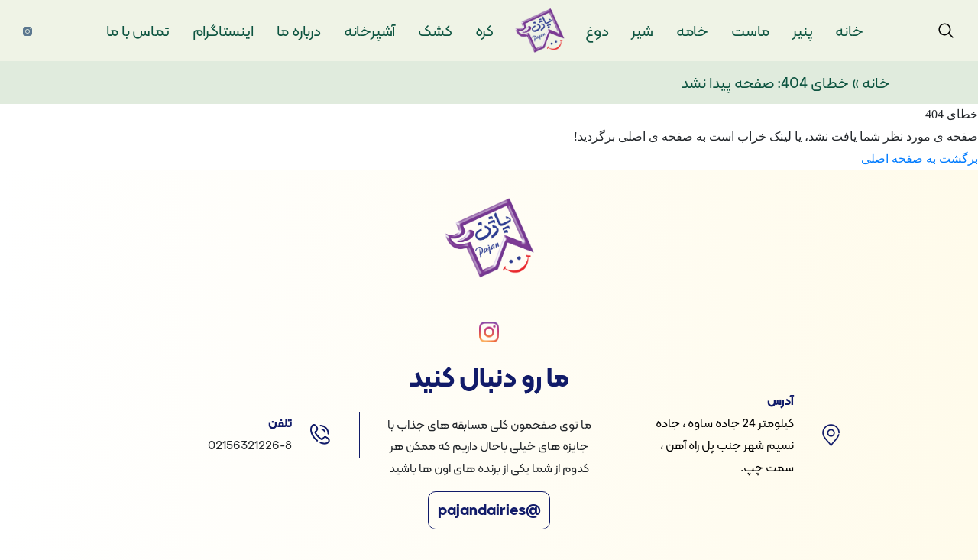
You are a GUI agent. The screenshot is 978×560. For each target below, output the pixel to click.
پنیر (802, 31)
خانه (849, 31)
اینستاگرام (223, 31)
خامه (692, 31)
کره (484, 31)
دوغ (597, 31)
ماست (750, 31)
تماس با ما (138, 31)
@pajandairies (489, 510)
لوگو (549, 31)
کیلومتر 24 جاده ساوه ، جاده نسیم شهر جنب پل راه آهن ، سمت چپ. (725, 445)
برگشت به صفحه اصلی (920, 159)
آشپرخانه (369, 31)
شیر (642, 31)
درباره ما (299, 31)
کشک (435, 31)
